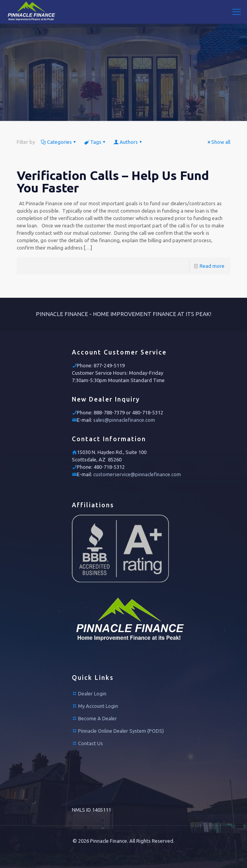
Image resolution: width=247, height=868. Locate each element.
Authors (128, 142)
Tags (95, 142)
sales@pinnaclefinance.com (124, 420)
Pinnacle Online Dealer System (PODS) (121, 731)
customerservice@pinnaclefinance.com (137, 474)
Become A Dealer (97, 718)
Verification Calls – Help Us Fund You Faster (113, 182)
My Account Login (98, 706)
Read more (212, 266)
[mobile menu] (237, 12)
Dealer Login (92, 693)
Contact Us (90, 743)
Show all (218, 142)
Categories (59, 142)
